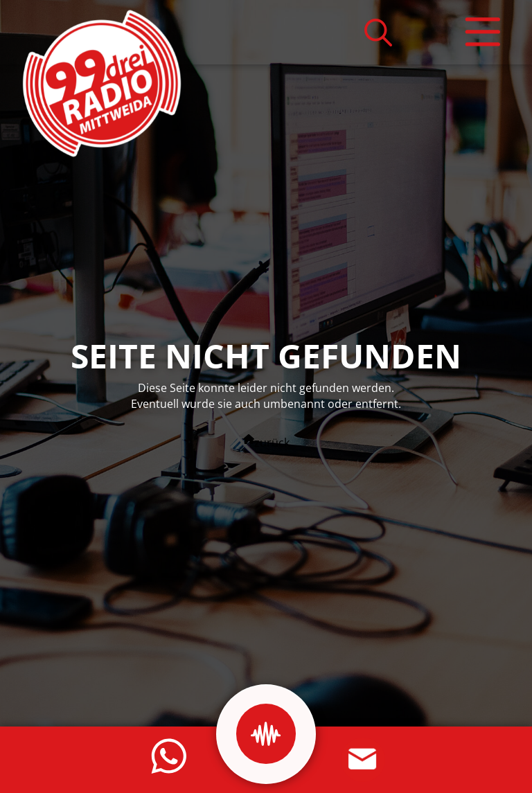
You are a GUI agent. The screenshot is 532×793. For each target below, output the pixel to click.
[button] (378, 32)
